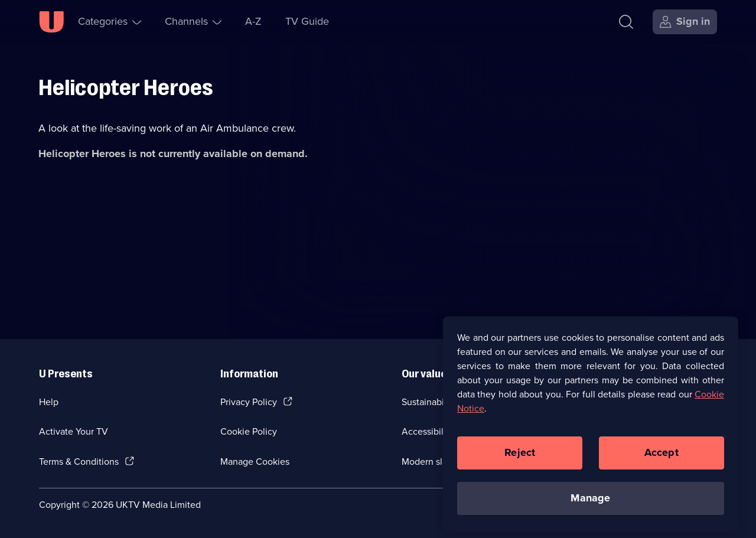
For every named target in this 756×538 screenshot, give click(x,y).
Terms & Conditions (79, 462)
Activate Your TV (74, 431)
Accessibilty (426, 431)
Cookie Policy (249, 431)
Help (49, 402)
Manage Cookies (255, 462)
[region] (591, 428)
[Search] (629, 22)
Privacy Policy (249, 402)
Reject (520, 457)
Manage (590, 502)
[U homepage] (51, 22)
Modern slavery (433, 462)
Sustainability (429, 402)
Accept (661, 457)
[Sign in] (685, 22)
